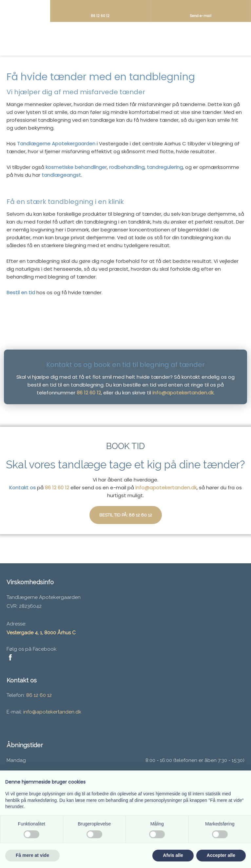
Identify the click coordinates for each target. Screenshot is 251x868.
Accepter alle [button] (221, 855)
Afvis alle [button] (173, 855)
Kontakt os (22, 488)
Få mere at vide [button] (32, 855)
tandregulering (165, 167)
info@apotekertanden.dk (166, 488)
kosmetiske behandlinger (76, 167)
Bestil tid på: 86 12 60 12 (126, 515)
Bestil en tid (21, 292)
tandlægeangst (61, 175)
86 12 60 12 (57, 488)
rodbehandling (127, 167)
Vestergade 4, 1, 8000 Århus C (41, 633)
